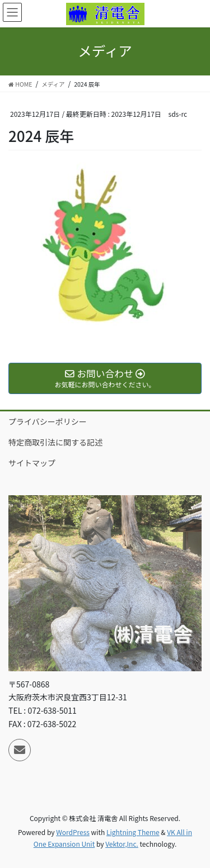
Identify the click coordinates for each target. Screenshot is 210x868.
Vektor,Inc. (122, 844)
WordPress (73, 832)
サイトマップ (32, 463)
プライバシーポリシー (48, 421)
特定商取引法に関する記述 (55, 442)
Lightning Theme (133, 832)
